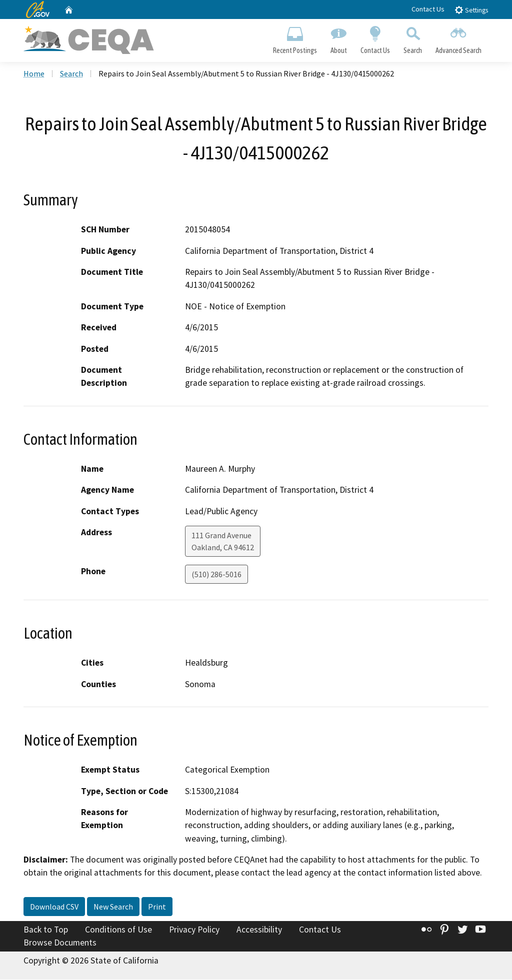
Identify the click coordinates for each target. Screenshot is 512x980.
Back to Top (46, 931)
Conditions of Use (118, 931)
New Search (113, 908)
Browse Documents (60, 943)
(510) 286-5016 (216, 575)
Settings (471, 10)
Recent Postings (295, 38)
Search (413, 38)
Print (157, 908)
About (338, 38)
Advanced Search (459, 38)
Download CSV (54, 908)
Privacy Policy (194, 931)
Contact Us (428, 9)
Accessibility (259, 931)
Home (34, 74)
